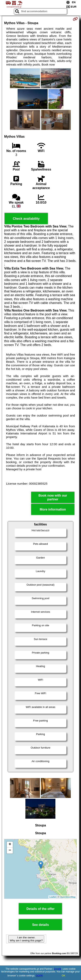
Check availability (26, 219)
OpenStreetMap (68, 897)
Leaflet (53, 897)
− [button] (10, 851)
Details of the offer (40, 909)
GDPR (39, 976)
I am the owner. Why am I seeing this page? (26, 939)
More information (53, 509)
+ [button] (10, 845)
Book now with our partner (53, 497)
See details (41, 925)
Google (57, 969)
